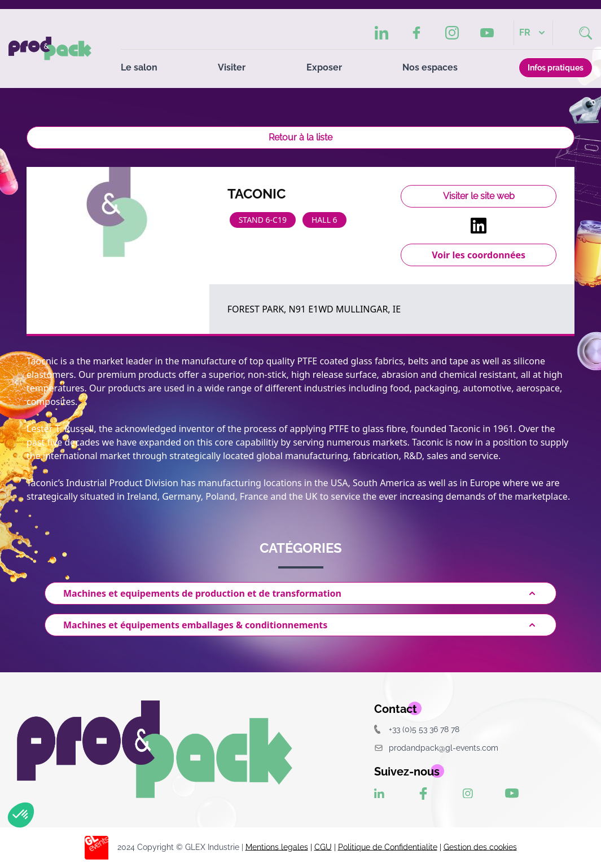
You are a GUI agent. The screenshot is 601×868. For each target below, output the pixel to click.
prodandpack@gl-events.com (436, 748)
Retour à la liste (300, 137)
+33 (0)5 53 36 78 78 (417, 729)
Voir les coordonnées (479, 255)
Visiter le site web (479, 196)
